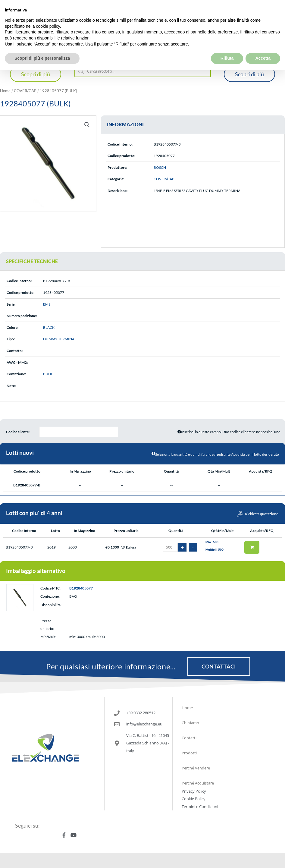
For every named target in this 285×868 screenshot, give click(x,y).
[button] (87, 125)
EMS (47, 304)
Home (5, 91)
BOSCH (160, 167)
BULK (48, 374)
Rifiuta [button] (227, 58)
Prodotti (189, 753)
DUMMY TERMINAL (60, 339)
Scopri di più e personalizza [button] (42, 58)
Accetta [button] (263, 58)
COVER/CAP (25, 91)
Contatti (189, 738)
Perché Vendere (196, 768)
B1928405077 (81, 588)
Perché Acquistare (198, 783)
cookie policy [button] (48, 26)
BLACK (49, 327)
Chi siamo (190, 723)
